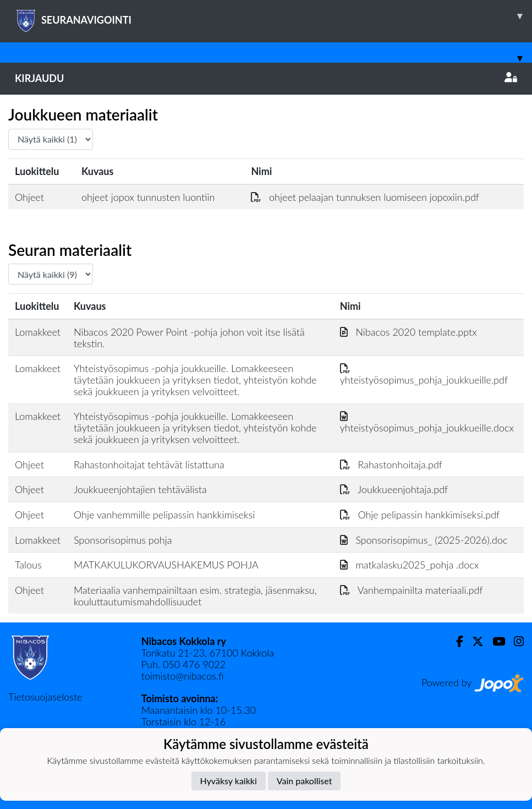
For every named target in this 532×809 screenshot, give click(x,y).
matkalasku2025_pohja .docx (409, 565)
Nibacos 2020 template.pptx (408, 332)
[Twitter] (473, 641)
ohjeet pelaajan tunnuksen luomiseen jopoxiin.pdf (365, 197)
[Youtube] (494, 641)
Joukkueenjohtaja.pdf (394, 489)
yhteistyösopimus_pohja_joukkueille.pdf (424, 374)
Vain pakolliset (305, 781)
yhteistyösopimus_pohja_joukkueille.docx (427, 422)
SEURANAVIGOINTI (273, 16)
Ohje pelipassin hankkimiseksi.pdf (420, 515)
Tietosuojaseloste (45, 697)
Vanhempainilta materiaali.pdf (412, 590)
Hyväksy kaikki (229, 781)
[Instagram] (514, 641)
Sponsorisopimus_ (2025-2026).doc (424, 540)
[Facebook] (455, 641)
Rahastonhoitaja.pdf (391, 464)
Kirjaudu (266, 78)
